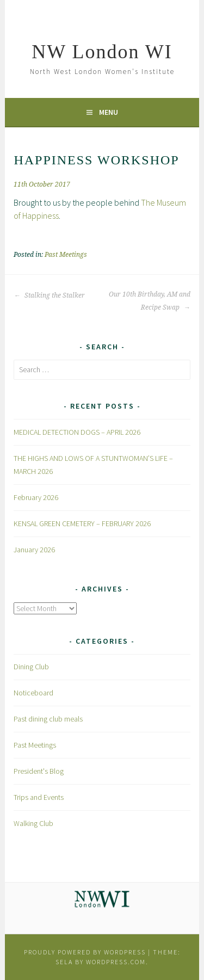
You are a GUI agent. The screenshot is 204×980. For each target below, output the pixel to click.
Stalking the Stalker (49, 295)
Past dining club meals (48, 719)
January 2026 (34, 550)
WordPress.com (116, 962)
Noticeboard (33, 693)
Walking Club (33, 823)
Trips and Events (39, 797)
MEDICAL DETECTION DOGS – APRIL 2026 (77, 432)
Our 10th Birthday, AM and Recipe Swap (150, 301)
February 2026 (36, 497)
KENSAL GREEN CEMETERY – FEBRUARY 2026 (82, 523)
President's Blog (39, 771)
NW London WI (102, 52)
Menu (109, 112)
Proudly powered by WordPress (85, 952)
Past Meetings (66, 255)
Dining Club (31, 667)
